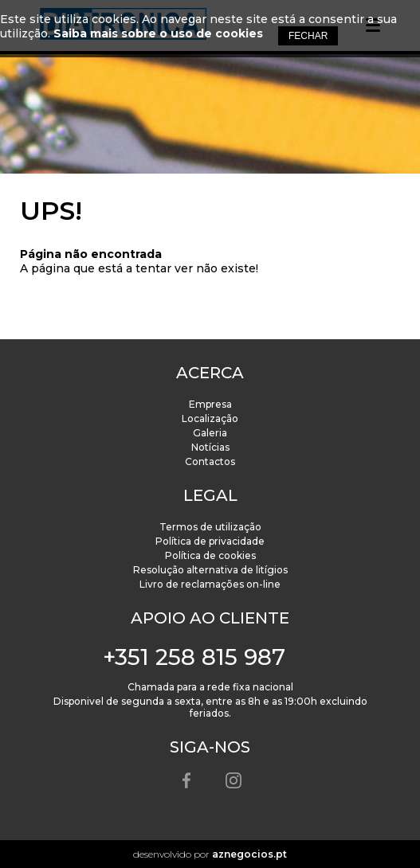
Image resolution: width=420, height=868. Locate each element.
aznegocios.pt (249, 854)
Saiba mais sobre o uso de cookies (158, 33)
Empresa (210, 404)
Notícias (210, 447)
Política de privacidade (210, 541)
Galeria (210, 433)
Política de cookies (210, 555)
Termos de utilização (210, 527)
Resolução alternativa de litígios (210, 570)
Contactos (210, 461)
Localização (210, 418)
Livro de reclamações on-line (210, 584)
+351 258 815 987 (194, 657)
